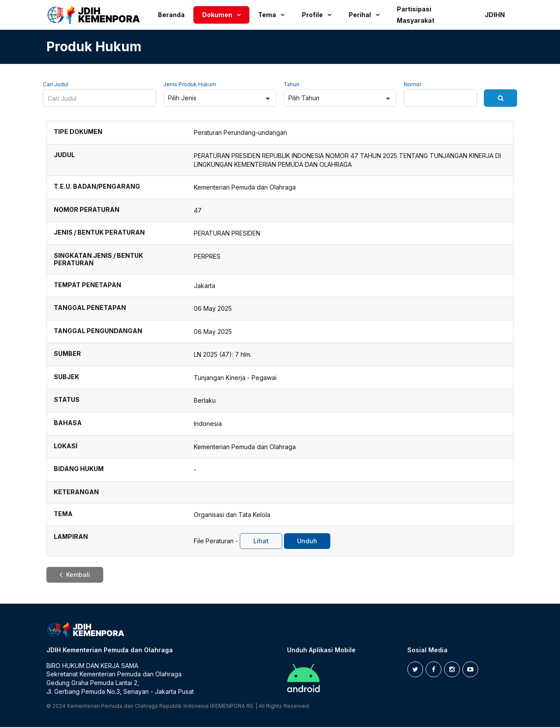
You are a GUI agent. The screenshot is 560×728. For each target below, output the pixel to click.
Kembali (75, 575)
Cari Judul (56, 85)
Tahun (291, 85)
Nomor (413, 85)
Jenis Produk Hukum (190, 85)
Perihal (360, 15)
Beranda (171, 15)
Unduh (307, 542)
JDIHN (495, 15)
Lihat (261, 542)
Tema (267, 15)
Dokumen (217, 15)
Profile (312, 15)
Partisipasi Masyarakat (416, 15)
